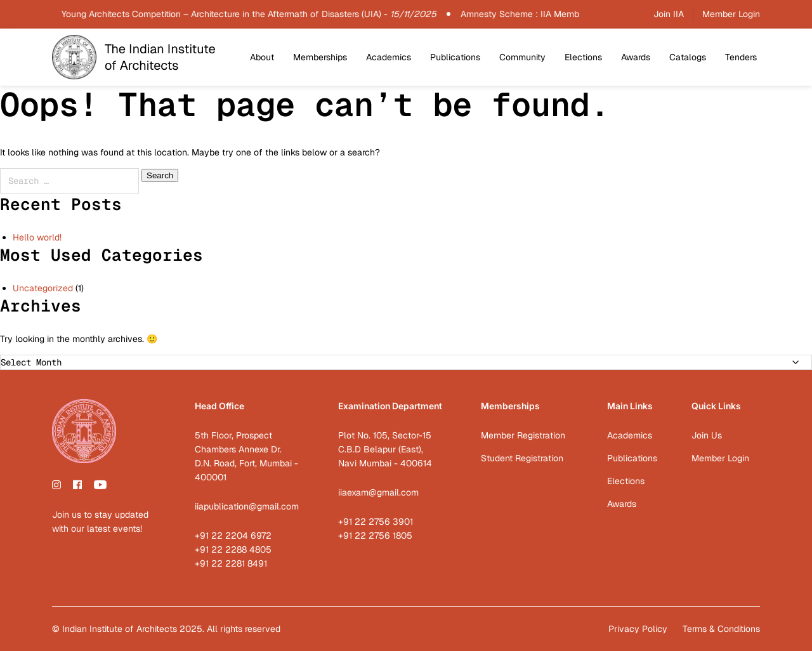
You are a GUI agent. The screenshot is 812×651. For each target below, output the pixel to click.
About (262, 57)
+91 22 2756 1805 (375, 536)
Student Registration (522, 458)
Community (522, 57)
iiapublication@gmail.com (247, 506)
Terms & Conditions (721, 629)
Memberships (320, 57)
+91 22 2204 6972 (233, 536)
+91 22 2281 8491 (231, 563)
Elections (583, 57)
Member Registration (523, 435)
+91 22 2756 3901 (376, 522)
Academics (389, 57)
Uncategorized (43, 288)
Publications (455, 57)
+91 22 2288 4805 (233, 549)
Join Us (707, 435)
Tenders (741, 57)
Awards (636, 57)
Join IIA (669, 14)
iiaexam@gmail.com (378, 492)
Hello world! (37, 237)
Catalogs (688, 57)
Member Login (731, 14)
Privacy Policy (638, 629)
